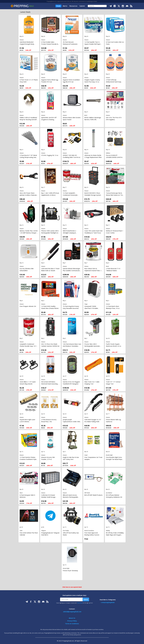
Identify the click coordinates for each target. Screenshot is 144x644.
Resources (73, 6)
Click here (80, 603)
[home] (22, 6)
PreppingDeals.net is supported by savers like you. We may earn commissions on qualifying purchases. (72, 1)
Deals (58, 6)
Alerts (65, 6)
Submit (82, 6)
